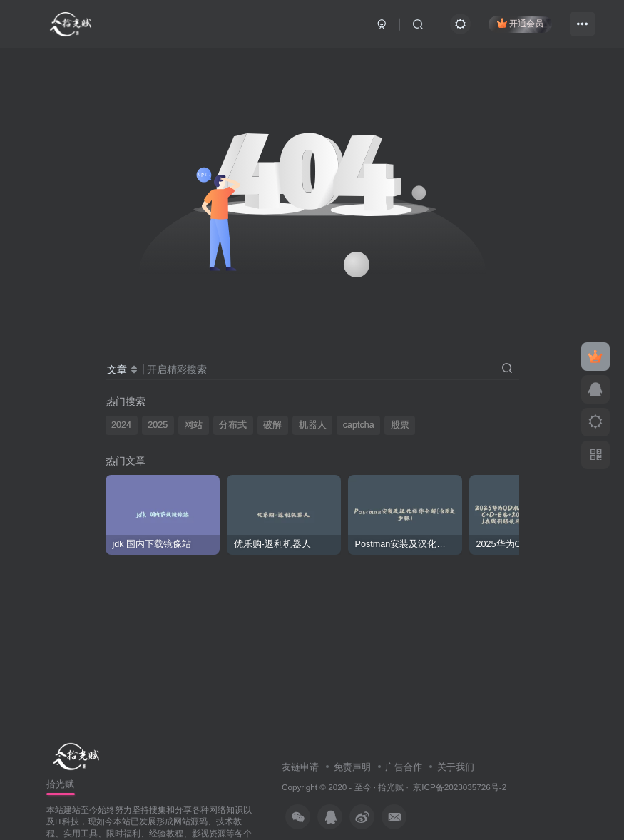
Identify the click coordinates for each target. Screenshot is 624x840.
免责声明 (352, 767)
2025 (158, 425)
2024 (121, 425)
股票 (400, 425)
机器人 (313, 425)
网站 (193, 425)
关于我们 (456, 767)
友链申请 (300, 767)
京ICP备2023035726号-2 (460, 787)
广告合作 (404, 767)
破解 (272, 425)
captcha (359, 425)
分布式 (233, 425)
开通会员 (520, 23)
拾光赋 (391, 787)
